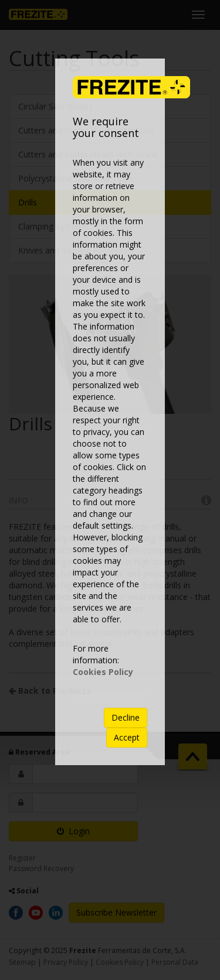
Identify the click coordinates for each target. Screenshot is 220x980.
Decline (126, 717)
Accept (127, 737)
